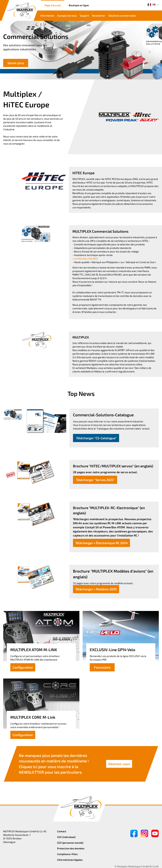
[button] (150, 48)
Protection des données (71, 848)
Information (47, 16)
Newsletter (99, 16)
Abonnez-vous (119, 764)
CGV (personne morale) (70, 843)
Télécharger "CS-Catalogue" (96, 438)
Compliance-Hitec (67, 854)
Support (84, 16)
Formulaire (102, 667)
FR (152, 5)
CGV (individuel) (66, 837)
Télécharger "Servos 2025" (95, 480)
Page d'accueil (53, 5)
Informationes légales (70, 860)
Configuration (23, 667)
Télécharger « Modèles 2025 (96, 589)
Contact (62, 831)
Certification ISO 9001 (86, 259)
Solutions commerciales (122, 16)
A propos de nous (67, 16)
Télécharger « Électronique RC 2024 (101, 543)
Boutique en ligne (79, 5)
